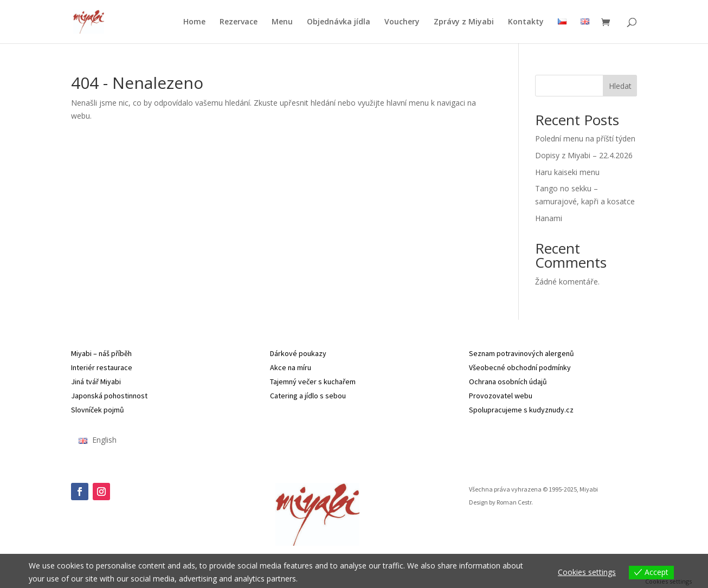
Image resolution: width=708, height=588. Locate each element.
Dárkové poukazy (298, 353)
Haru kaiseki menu (567, 172)
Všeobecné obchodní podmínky (520, 367)
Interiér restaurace (102, 367)
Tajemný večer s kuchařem (313, 382)
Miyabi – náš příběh (101, 353)
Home (194, 22)
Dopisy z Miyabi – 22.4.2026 (584, 155)
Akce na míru (291, 367)
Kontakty (526, 22)
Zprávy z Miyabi (464, 22)
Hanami (549, 218)
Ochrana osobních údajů (508, 382)
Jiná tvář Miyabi (96, 382)
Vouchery (402, 22)
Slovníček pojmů (98, 410)
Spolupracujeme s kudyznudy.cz (521, 410)
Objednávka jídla (339, 22)
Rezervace (239, 22)
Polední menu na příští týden (585, 138)
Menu (282, 22)
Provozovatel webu (501, 396)
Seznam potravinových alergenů (522, 353)
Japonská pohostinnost (109, 396)
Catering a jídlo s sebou (308, 396)
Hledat (620, 86)
